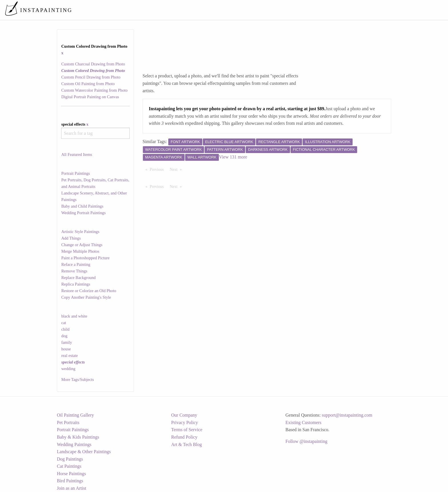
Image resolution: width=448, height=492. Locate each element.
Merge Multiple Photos (80, 251)
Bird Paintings (70, 481)
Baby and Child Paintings (82, 206)
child (65, 329)
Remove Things (74, 271)
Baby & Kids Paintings (78, 437)
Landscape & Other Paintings (84, 452)
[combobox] (95, 133)
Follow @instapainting (306, 441)
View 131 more (233, 157)
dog (64, 336)
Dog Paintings (70, 459)
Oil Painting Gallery (75, 415)
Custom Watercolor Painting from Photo (94, 90)
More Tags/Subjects (77, 379)
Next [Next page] (177, 169)
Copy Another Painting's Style (86, 297)
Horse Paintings (71, 474)
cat (64, 323)
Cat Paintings (69, 466)
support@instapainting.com (347, 415)
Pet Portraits (68, 422)
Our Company (184, 415)
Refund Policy (184, 437)
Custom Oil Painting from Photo (88, 84)
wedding (68, 369)
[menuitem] (323, 10)
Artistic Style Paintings (80, 232)
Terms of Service (187, 430)
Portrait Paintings (75, 173)
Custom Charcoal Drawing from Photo (93, 64)
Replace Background (78, 278)
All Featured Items (77, 154)
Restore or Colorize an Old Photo (89, 291)
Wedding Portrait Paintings (83, 213)
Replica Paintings (76, 284)
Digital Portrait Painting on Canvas (90, 97)
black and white (74, 316)
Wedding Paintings (74, 444)
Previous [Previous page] (158, 169)
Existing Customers (303, 422)
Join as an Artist (72, 488)
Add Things (71, 238)
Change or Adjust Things (82, 245)
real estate (69, 356)
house (66, 349)
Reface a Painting (76, 264)
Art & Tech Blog (186, 444)
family (67, 342)
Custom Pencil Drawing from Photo (91, 77)
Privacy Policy (185, 422)
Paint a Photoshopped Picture (85, 258)
